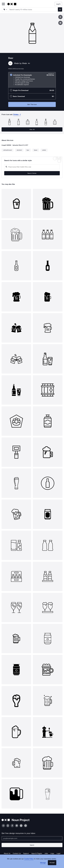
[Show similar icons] (60, 23)
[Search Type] (5, 9)
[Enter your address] (32, 838)
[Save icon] (60, 17)
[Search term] (33, 9)
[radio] (32, 80)
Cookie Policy (29, 859)
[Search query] (32, 167)
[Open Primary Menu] (3, 4)
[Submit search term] (60, 9)
